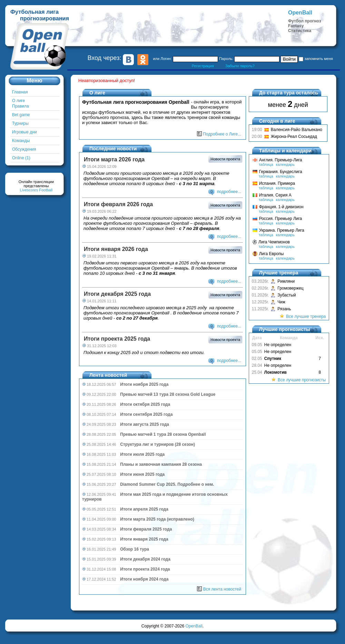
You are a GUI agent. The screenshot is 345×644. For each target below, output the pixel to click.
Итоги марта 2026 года (114, 159)
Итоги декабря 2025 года (117, 294)
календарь (285, 164)
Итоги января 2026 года (116, 249)
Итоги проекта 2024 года (145, 569)
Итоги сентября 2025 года (146, 414)
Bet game (21, 115)
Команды (21, 141)
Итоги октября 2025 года (145, 404)
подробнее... (229, 192)
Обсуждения (24, 149)
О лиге (18, 101)
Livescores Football (36, 190)
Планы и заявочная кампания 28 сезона (161, 464)
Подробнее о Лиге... (222, 134)
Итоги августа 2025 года (145, 424)
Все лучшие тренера (306, 316)
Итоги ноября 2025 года (144, 384)
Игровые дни (24, 132)
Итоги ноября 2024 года (144, 579)
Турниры (20, 123)
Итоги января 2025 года (144, 539)
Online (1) (21, 158)
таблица (266, 164)
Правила (21, 106)
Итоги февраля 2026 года (118, 204)
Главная (20, 92)
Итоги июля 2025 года (142, 454)
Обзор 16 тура (135, 549)
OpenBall (194, 626)
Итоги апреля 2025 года (144, 509)
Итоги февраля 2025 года (146, 529)
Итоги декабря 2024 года (145, 559)
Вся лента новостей (222, 589)
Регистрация (203, 66)
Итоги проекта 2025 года (117, 339)
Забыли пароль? (240, 66)
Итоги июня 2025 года (142, 474)
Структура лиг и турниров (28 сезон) (157, 444)
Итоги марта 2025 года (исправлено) (157, 519)
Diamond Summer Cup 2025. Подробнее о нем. (167, 484)
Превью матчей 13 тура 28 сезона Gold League (168, 394)
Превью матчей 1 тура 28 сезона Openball (163, 434)
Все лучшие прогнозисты (302, 380)
